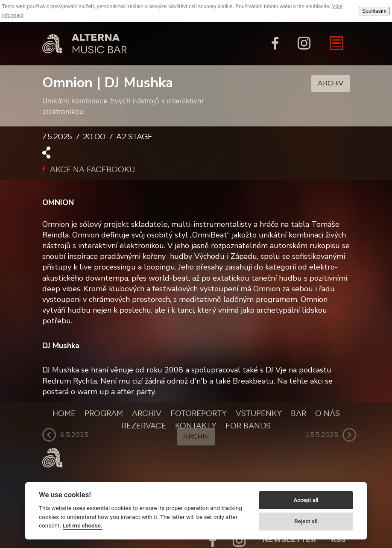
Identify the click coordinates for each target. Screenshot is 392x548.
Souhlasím (374, 11)
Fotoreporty (199, 413)
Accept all (306, 500)
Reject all (306, 521)
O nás (328, 413)
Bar (298, 413)
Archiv (331, 83)
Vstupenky (259, 413)
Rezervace (144, 426)
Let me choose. (83, 525)
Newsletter (289, 539)
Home (64, 413)
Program (104, 413)
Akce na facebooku (89, 170)
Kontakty (196, 426)
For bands (248, 426)
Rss (338, 539)
